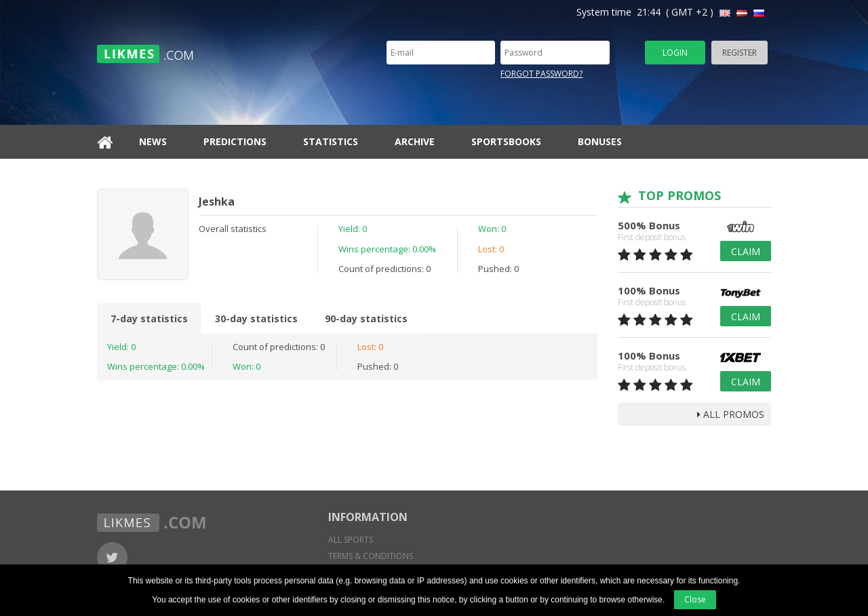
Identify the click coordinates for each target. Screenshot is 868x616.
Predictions (235, 141)
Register (739, 53)
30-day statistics (256, 319)
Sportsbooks (506, 141)
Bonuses (600, 141)
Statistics (331, 141)
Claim (746, 251)
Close (695, 599)
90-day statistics (366, 319)
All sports (351, 540)
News (153, 141)
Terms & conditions (371, 556)
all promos (731, 414)
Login (675, 53)
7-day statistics (149, 319)
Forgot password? (541, 74)
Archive (415, 141)
